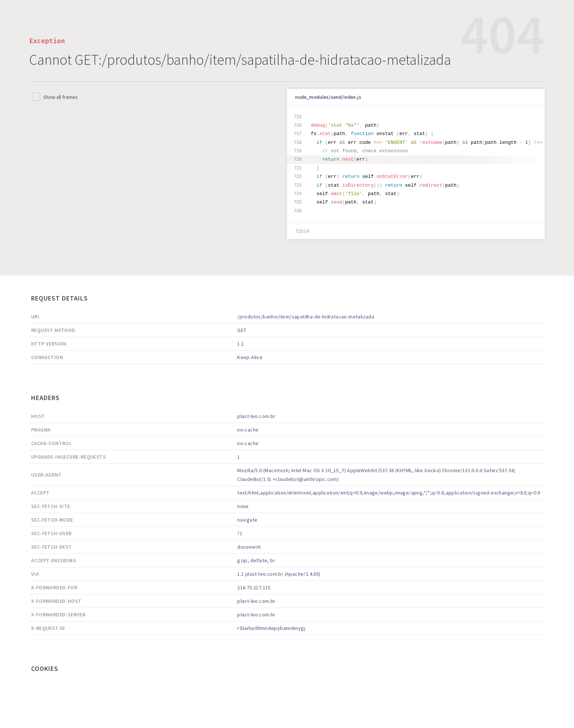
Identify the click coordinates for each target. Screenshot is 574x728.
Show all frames (61, 97)
